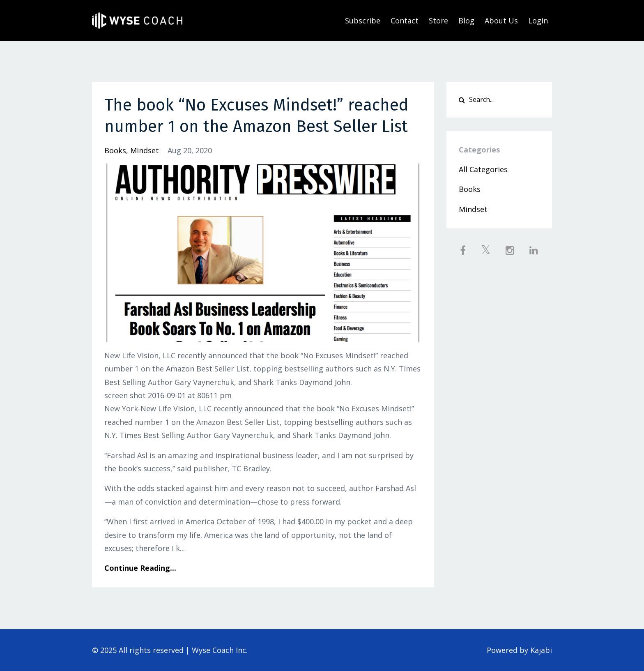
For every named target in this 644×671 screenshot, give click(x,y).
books (115, 150)
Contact (405, 21)
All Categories (483, 169)
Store (438, 21)
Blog (466, 21)
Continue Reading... (140, 568)
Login (538, 21)
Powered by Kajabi (519, 650)
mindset (145, 150)
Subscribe (363, 21)
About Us (501, 21)
